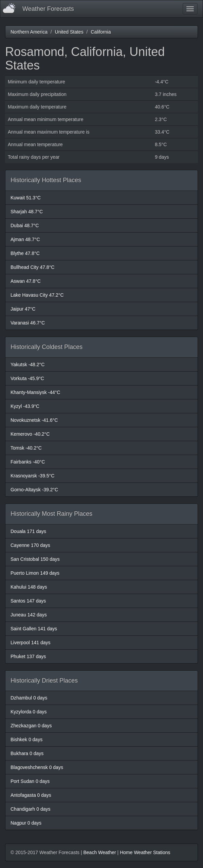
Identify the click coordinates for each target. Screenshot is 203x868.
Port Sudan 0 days (30, 781)
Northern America (29, 32)
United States (69, 32)
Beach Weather (99, 852)
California (101, 32)
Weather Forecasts (48, 9)
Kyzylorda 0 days (29, 712)
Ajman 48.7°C (25, 239)
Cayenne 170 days (30, 545)
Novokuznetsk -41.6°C (34, 420)
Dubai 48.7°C (25, 225)
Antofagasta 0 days (31, 795)
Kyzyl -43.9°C (25, 406)
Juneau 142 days (29, 615)
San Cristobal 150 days (35, 559)
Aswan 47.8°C (26, 281)
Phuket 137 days (28, 656)
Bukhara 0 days (27, 753)
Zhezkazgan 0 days (31, 726)
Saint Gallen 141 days (34, 629)
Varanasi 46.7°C (28, 323)
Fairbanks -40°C (28, 462)
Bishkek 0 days (26, 739)
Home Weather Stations (145, 852)
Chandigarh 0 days (31, 809)
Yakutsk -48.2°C (27, 364)
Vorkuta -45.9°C (27, 378)
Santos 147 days (28, 601)
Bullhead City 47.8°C (32, 267)
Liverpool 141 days (31, 643)
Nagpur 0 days (26, 823)
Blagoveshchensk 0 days (37, 767)
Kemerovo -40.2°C (30, 434)
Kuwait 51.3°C (26, 198)
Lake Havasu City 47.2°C (37, 295)
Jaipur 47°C (23, 309)
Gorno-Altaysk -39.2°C (34, 490)
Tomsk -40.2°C (26, 448)
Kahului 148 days (29, 587)
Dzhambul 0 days (29, 698)
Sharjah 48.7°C (27, 212)
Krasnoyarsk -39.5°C (32, 476)
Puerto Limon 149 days (35, 573)
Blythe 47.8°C (25, 253)
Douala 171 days (28, 531)
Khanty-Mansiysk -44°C (35, 392)
